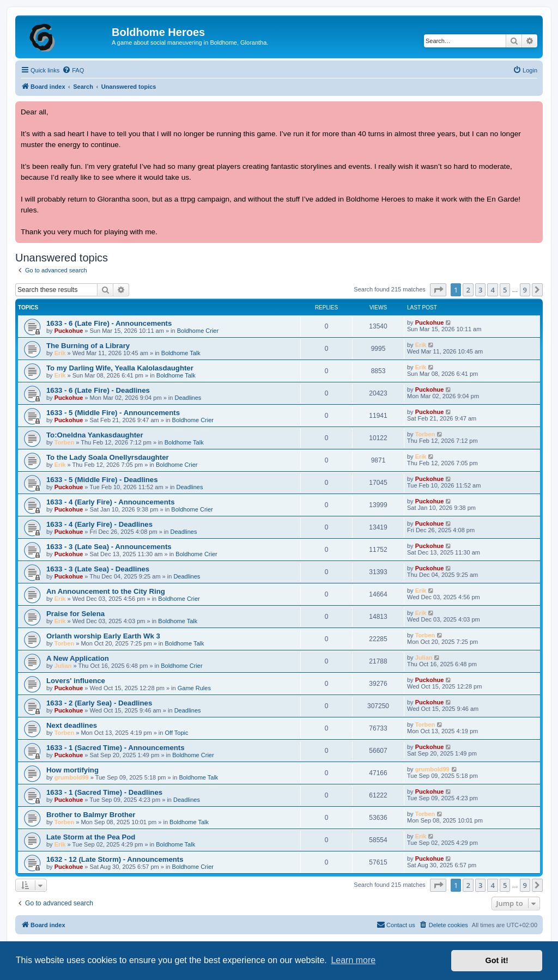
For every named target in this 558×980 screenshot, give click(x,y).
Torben (64, 442)
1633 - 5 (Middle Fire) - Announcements (113, 413)
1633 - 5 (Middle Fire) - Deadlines (102, 480)
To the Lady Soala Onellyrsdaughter (108, 457)
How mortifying (72, 770)
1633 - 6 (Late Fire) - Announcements (109, 323)
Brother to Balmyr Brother (91, 815)
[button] (438, 290)
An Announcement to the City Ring (106, 591)
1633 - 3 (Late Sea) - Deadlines (98, 569)
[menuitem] (73, 70)
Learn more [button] (353, 960)
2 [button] (468, 290)
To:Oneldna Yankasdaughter (95, 435)
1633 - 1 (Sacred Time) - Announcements (116, 748)
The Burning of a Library (88, 346)
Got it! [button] (497, 960)
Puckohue (69, 331)
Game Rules (194, 688)
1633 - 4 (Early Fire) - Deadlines (99, 524)
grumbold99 (72, 777)
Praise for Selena (75, 614)
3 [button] (480, 290)
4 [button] (492, 290)
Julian (63, 666)
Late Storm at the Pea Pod (91, 837)
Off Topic (177, 733)
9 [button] (525, 290)
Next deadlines (72, 725)
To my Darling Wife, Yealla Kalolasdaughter (120, 368)
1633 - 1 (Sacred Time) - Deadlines (104, 792)
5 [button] (505, 290)
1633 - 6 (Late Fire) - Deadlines (98, 390)
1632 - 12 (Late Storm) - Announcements (115, 859)
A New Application (78, 658)
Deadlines (188, 398)
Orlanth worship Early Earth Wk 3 (103, 636)
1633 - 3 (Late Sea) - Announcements (109, 547)
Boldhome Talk (181, 353)
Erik (60, 353)
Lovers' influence (76, 681)
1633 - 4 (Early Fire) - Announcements (111, 502)
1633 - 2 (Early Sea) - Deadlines (99, 703)
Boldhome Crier (198, 331)
